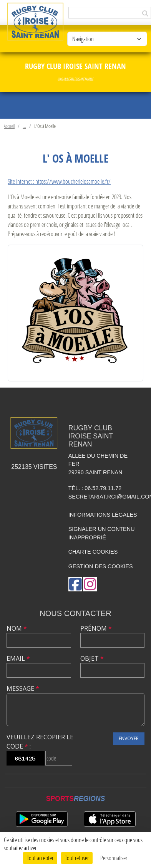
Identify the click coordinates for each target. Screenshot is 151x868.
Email (18, 658)
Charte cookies (93, 552)
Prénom (96, 628)
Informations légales (103, 515)
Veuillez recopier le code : (40, 742)
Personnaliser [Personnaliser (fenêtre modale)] (114, 858)
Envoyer (129, 738)
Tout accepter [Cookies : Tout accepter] (40, 858)
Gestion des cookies (101, 566)
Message (23, 688)
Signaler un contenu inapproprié (102, 533)
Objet (92, 658)
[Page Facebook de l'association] (75, 584)
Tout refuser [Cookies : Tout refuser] (77, 858)
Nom (17, 628)
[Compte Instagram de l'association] (90, 584)
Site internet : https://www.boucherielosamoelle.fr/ (59, 181)
